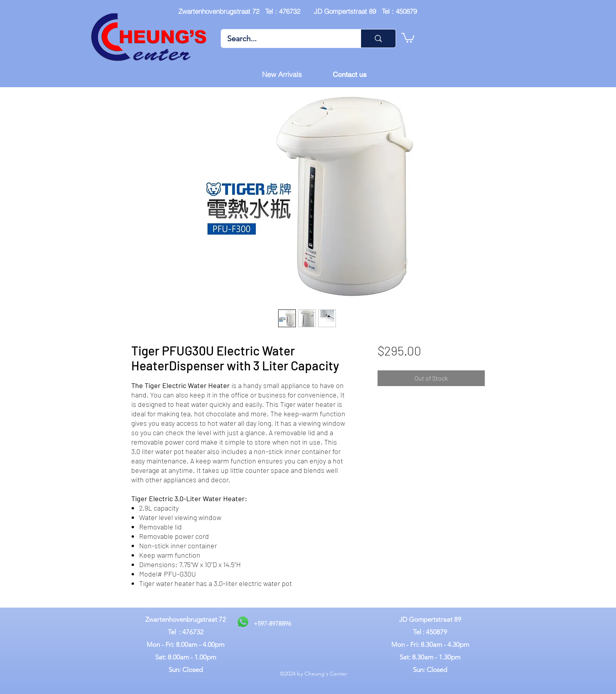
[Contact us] (350, 75)
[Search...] (286, 38)
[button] (408, 37)
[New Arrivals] (282, 75)
